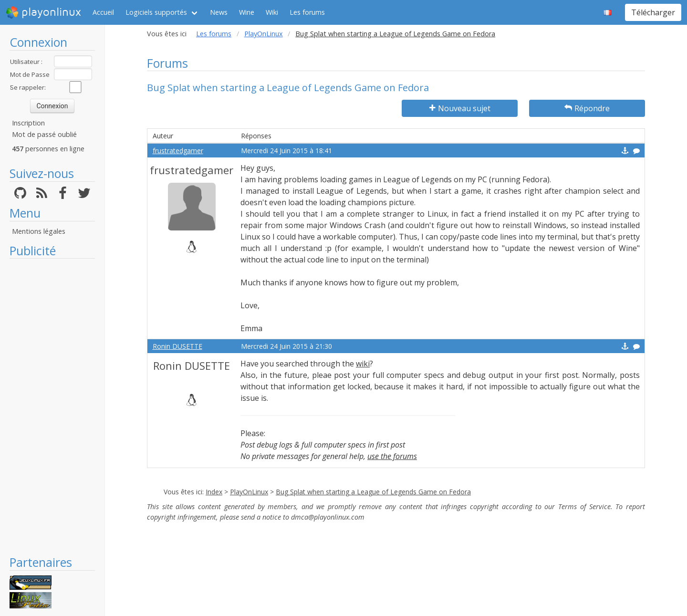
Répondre (587, 108)
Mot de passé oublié (44, 134)
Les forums (307, 12)
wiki (363, 364)
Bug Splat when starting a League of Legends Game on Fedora (373, 492)
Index (214, 492)
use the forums (392, 456)
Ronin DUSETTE (177, 346)
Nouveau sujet (460, 108)
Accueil (103, 12)
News (219, 12)
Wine (247, 12)
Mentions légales (39, 231)
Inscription (28, 123)
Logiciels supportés (156, 12)
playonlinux (43, 12)
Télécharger (653, 12)
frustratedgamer (178, 151)
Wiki (272, 12)
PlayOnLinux (264, 34)
